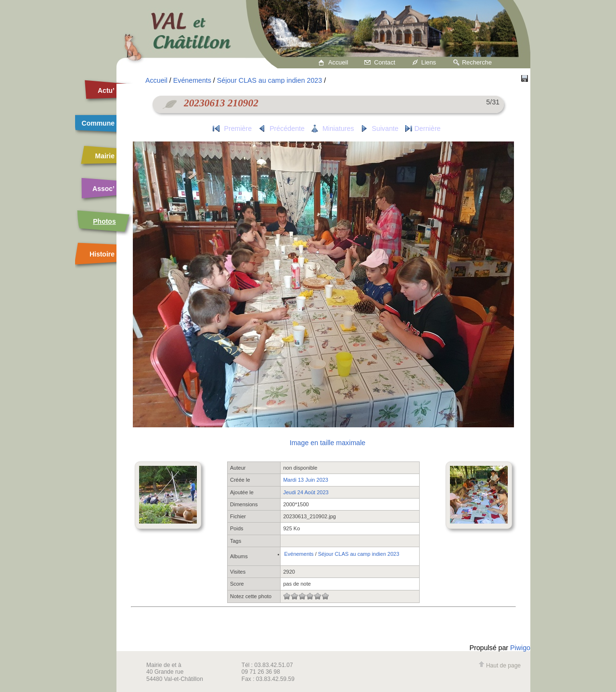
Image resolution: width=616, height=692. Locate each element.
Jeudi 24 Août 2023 (306, 492)
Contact (385, 62)
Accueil (338, 62)
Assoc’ (103, 189)
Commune (98, 123)
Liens (429, 62)
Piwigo (520, 648)
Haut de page (500, 666)
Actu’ (106, 90)
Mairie (105, 156)
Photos (104, 221)
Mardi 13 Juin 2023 (306, 480)
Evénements (192, 80)
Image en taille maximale (327, 443)
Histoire (102, 254)
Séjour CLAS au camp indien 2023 (269, 80)
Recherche (477, 62)
